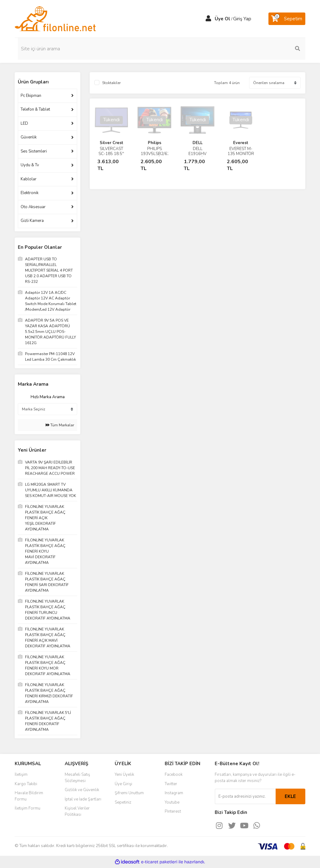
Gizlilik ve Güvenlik (82, 790)
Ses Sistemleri (34, 151)
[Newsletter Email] (245, 796)
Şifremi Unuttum (129, 793)
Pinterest (173, 811)
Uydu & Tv (30, 165)
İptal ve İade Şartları (83, 799)
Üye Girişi (123, 784)
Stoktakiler (111, 83)
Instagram (174, 793)
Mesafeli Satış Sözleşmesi (77, 778)
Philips (155, 143)
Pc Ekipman (31, 96)
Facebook (174, 775)
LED (24, 123)
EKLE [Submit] (290, 796)
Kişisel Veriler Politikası (77, 811)
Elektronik (30, 193)
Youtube (172, 802)
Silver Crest (111, 143)
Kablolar (29, 179)
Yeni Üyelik (124, 775)
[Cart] (287, 19)
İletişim (21, 775)
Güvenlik (29, 137)
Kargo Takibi (26, 784)
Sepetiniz (123, 802)
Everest (241, 143)
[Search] (272, 49)
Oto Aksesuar (33, 207)
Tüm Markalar (60, 425)
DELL (197, 143)
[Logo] (55, 18)
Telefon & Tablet (35, 109)
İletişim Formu (27, 808)
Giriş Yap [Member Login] (242, 19)
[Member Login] (208, 19)
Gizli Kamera (32, 221)
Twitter (171, 784)
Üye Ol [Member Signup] (222, 19)
